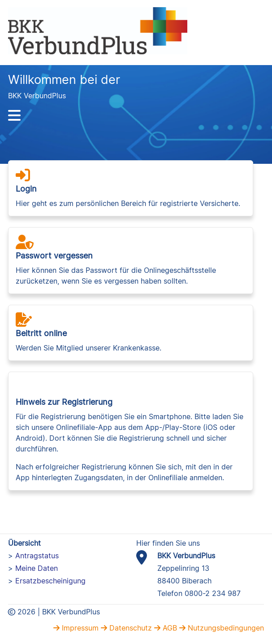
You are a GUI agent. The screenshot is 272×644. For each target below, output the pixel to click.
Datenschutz (130, 628)
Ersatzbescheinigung (50, 581)
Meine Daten (37, 568)
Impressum (79, 628)
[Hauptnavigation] (136, 115)
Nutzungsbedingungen (225, 628)
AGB (169, 628)
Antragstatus (37, 556)
